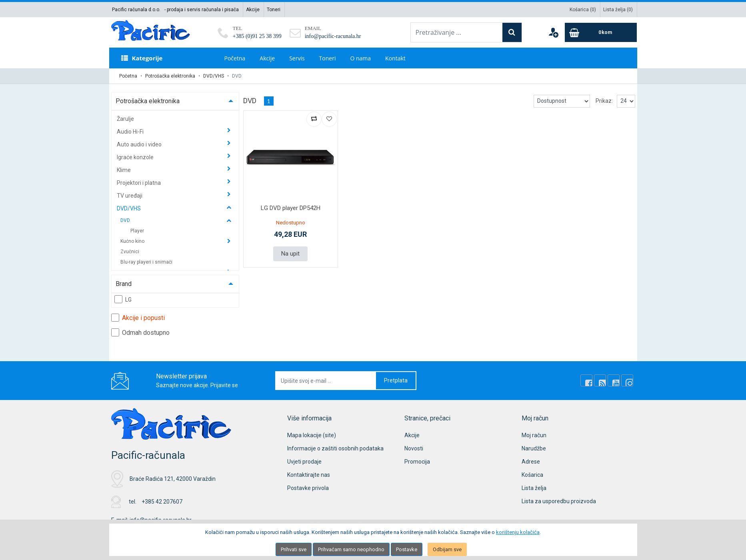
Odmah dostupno (140, 332)
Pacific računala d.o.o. (136, 10)
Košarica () (583, 10)
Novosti (414, 448)
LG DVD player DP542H (291, 208)
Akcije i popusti (138, 318)
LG (123, 299)
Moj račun (534, 435)
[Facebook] (586, 380)
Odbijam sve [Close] (447, 549)
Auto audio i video (140, 144)
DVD (126, 220)
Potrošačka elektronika (170, 76)
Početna (235, 58)
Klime (124, 170)
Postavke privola (308, 488)
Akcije (253, 10)
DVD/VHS (214, 76)
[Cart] (601, 32)
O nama (360, 58)
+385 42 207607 (162, 502)
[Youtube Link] (614, 380)
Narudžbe (534, 448)
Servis (297, 58)
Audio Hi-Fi (131, 132)
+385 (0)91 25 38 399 (257, 36)
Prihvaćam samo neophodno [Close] (351, 549)
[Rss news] (600, 380)
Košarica (532, 475)
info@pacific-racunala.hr (333, 36)
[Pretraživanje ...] (457, 32)
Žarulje (125, 119)
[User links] (553, 32)
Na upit (290, 254)
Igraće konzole (136, 157)
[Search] (512, 32)
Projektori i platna (139, 183)
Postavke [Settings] (407, 549)
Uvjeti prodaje (304, 462)
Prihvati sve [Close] (294, 549)
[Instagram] (627, 380)
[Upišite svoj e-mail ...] (326, 381)
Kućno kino (133, 241)
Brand (124, 284)
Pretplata (396, 380)
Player (137, 231)
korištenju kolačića (518, 532)
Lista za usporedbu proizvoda (559, 501)
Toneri (274, 10)
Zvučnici (130, 252)
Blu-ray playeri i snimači (146, 262)
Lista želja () (618, 10)
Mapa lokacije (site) (312, 435)
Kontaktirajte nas (309, 475)
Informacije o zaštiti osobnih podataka (335, 448)
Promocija (417, 462)
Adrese (531, 462)
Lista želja (534, 488)
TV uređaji (130, 196)
